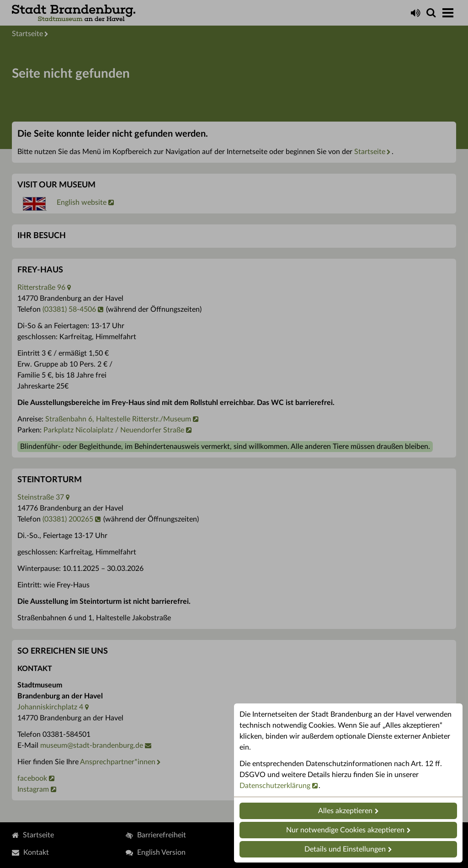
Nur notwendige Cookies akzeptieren (345, 830)
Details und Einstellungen (345, 849)
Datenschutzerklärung (275, 786)
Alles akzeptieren (345, 811)
